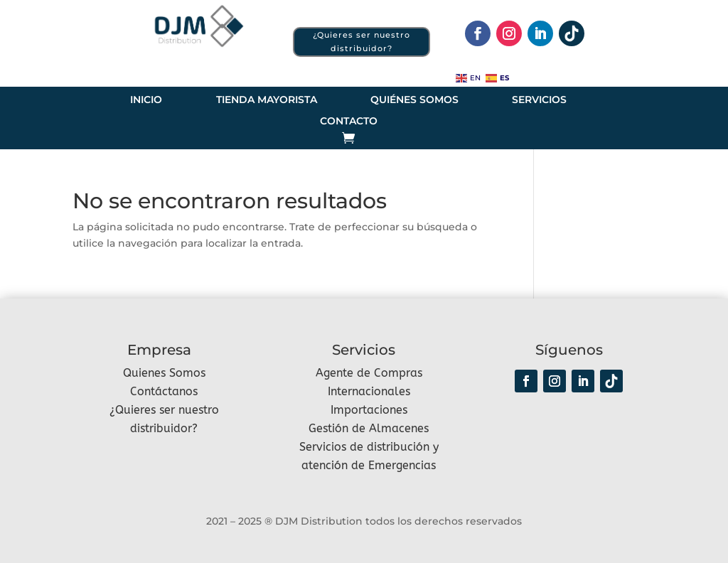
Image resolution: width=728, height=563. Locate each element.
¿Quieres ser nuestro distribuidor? (362, 42)
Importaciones (369, 410)
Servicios (539, 100)
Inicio (146, 100)
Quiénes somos (414, 100)
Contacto (349, 122)
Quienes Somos (164, 373)
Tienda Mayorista (267, 100)
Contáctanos (164, 391)
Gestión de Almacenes (369, 428)
